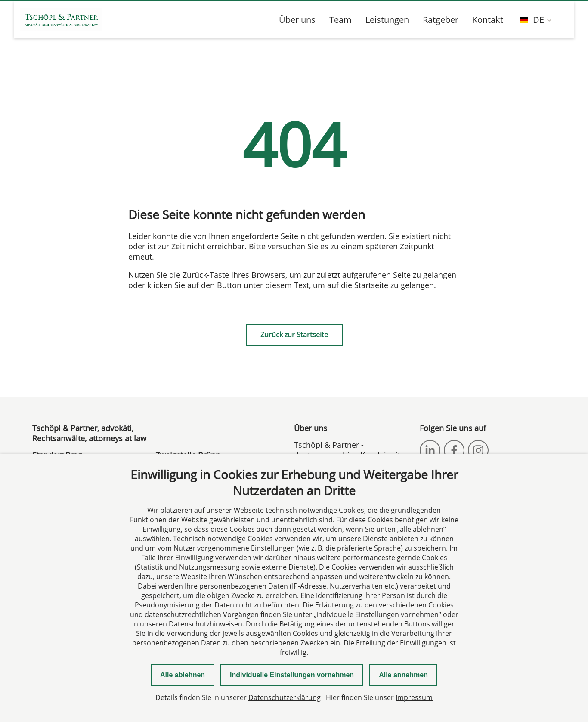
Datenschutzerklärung (285, 697)
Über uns (297, 20)
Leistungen (387, 20)
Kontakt (488, 20)
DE (532, 20)
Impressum (414, 697)
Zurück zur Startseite (294, 335)
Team (340, 20)
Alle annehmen (403, 675)
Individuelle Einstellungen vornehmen (292, 675)
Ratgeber (441, 20)
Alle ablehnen (183, 675)
